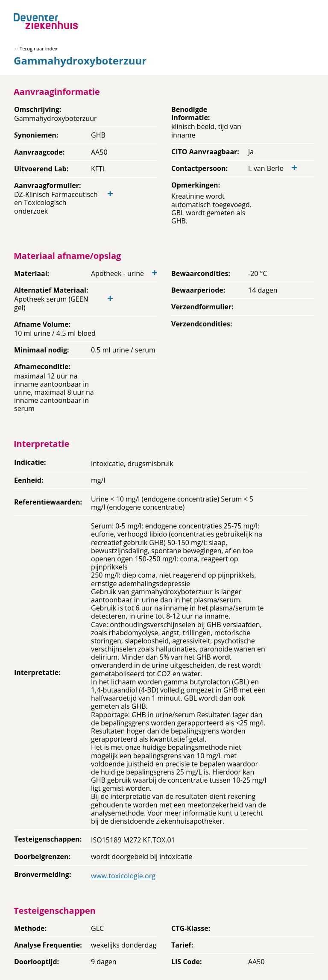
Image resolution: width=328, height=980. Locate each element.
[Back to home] (46, 21)
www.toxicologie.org (123, 876)
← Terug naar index (35, 48)
